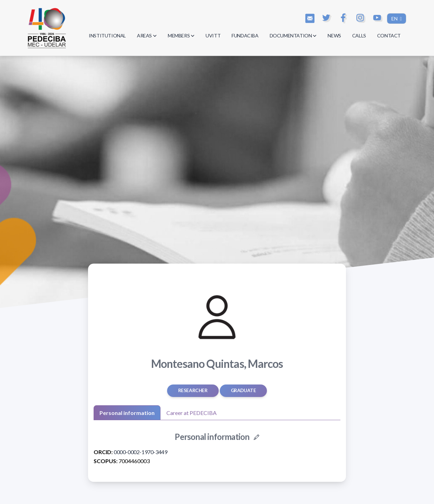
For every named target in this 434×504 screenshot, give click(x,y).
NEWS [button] (334, 36)
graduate (244, 390)
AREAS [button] (147, 36)
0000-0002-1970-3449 (140, 452)
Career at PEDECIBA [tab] (192, 413)
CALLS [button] (359, 36)
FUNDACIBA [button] (245, 36)
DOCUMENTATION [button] (293, 36)
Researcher (193, 390)
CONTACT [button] (389, 36)
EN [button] (395, 19)
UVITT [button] (213, 36)
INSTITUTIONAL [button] (107, 36)
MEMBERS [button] (181, 36)
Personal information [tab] (127, 413)
